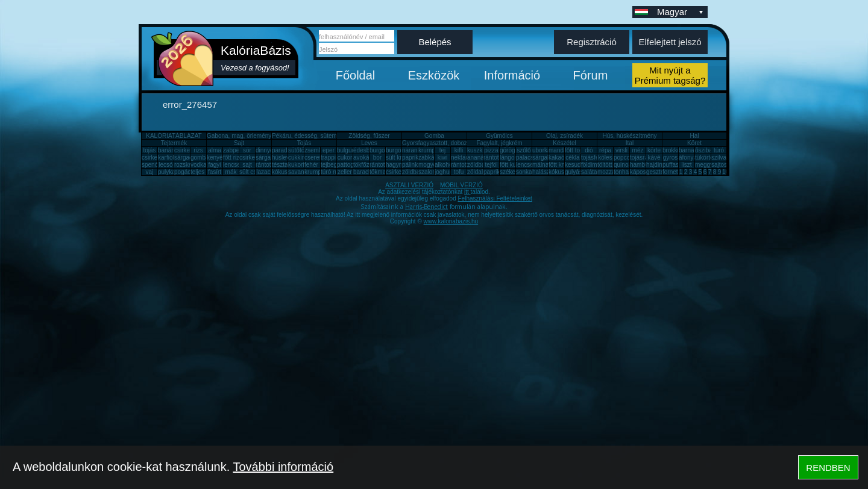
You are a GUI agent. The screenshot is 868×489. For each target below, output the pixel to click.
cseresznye (320, 157)
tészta (280, 165)
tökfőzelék (367, 165)
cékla (572, 157)
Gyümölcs (499, 136)
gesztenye (660, 172)
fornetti (672, 172)
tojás (149, 150)
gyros (670, 157)
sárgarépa (269, 157)
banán (166, 150)
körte (654, 150)
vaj (150, 172)
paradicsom (288, 150)
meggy (704, 165)
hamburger (644, 165)
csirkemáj (252, 157)
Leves (369, 143)
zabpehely (237, 150)
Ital (630, 143)
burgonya (382, 150)
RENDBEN (828, 468)
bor (377, 157)
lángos (508, 157)
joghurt (444, 172)
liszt (686, 165)
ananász (479, 157)
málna (540, 165)
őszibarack (709, 150)
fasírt (215, 172)
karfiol (166, 157)
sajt (247, 165)
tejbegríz (332, 165)
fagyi (214, 165)
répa (605, 150)
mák (231, 172)
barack (362, 172)
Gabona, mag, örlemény (239, 136)
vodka (199, 165)
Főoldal (356, 75)
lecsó (165, 165)
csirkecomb (157, 157)
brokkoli (673, 150)
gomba (200, 157)
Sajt (239, 143)
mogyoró (430, 165)
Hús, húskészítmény (629, 136)
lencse (232, 165)
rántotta (380, 165)
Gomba (434, 136)
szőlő (524, 150)
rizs (198, 150)
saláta (589, 172)
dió (589, 150)
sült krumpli (401, 157)
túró (719, 150)
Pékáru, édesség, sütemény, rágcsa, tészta (329, 136)
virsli (621, 150)
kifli (459, 150)
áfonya (688, 157)
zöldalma (479, 172)
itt (467, 192)
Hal (694, 136)
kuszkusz (480, 150)
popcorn (624, 157)
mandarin (561, 150)
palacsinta (530, 157)
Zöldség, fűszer (369, 136)
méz (638, 150)
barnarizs (691, 150)
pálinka (412, 165)
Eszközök (434, 75)
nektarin (462, 157)
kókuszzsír (286, 172)
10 (725, 172)
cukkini (297, 157)
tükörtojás (708, 157)
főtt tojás (576, 150)
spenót (151, 165)
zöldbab (478, 165)
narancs (413, 150)
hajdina (656, 165)
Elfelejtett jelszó (670, 42)
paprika (412, 157)
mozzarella (612, 172)
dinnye (264, 150)
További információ (283, 467)
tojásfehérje (597, 157)
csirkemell (187, 150)
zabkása (429, 157)
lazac (263, 172)
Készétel (564, 143)
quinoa (623, 165)
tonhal (622, 172)
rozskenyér (189, 165)
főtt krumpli (563, 165)
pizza (491, 150)
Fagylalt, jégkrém (499, 143)
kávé (654, 157)
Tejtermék (174, 143)
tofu (459, 172)
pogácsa (186, 172)
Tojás (304, 143)
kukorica (299, 165)
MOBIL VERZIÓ (461, 185)
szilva (719, 157)
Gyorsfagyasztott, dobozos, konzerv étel (456, 143)
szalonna (430, 172)
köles (605, 157)
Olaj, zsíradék (565, 136)
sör (247, 150)
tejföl (491, 165)
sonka (524, 172)
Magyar (681, 12)
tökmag (379, 172)
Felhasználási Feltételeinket (495, 198)
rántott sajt (465, 165)
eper (329, 150)
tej (443, 150)
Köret (694, 143)
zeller (345, 172)
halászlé (543, 172)
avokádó (365, 157)
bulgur (345, 150)
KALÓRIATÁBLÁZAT (174, 136)
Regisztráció (592, 42)
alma (215, 150)
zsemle (314, 150)
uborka (542, 150)
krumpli (428, 150)
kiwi (443, 157)
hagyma (397, 165)
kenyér (216, 157)
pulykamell (172, 172)
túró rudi (332, 172)
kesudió (575, 165)
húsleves (284, 157)
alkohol (444, 165)
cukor (345, 157)
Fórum (591, 75)
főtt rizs (233, 157)
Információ (512, 75)
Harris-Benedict (426, 207)
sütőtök (298, 150)
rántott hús (498, 157)
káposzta (642, 172)
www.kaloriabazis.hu (451, 221)
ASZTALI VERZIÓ (409, 185)
